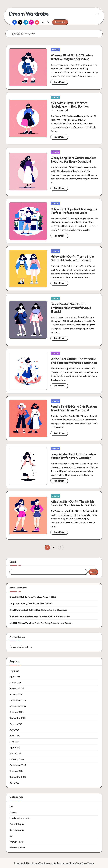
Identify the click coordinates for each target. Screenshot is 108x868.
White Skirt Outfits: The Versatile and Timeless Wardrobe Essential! (74, 361)
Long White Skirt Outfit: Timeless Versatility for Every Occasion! (73, 456)
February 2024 (17, 759)
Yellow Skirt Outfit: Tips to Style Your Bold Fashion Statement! (72, 258)
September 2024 (18, 718)
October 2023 (17, 771)
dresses (55, 50)
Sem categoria (17, 830)
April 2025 (15, 677)
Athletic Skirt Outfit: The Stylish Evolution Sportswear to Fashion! (73, 503)
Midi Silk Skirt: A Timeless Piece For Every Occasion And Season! (41, 623)
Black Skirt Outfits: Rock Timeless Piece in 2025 (33, 597)
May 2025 (15, 671)
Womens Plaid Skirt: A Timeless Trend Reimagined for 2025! (72, 57)
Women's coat (17, 842)
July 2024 (14, 730)
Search (13, 562)
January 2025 (16, 694)
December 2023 (18, 765)
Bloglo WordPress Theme (82, 863)
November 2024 (18, 706)
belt (12, 806)
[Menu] (97, 14)
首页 (14, 34)
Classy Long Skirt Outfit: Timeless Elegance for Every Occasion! (73, 160)
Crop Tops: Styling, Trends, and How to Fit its (31, 603)
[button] (60, 22)
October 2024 (17, 712)
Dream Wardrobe (29, 14)
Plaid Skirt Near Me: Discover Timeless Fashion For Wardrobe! (40, 616)
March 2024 (16, 753)
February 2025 (17, 688)
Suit (11, 836)
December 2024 (18, 700)
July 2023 (14, 783)
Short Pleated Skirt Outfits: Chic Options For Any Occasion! (38, 610)
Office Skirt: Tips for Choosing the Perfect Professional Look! (74, 211)
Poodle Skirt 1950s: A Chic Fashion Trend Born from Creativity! (74, 408)
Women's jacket (17, 848)
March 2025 (15, 682)
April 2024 (15, 747)
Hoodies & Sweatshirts (20, 818)
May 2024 (15, 741)
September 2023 (18, 777)
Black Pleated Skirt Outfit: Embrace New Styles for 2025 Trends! (71, 308)
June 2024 (15, 736)
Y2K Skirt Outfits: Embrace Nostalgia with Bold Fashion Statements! (70, 107)
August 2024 (16, 724)
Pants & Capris (17, 824)
